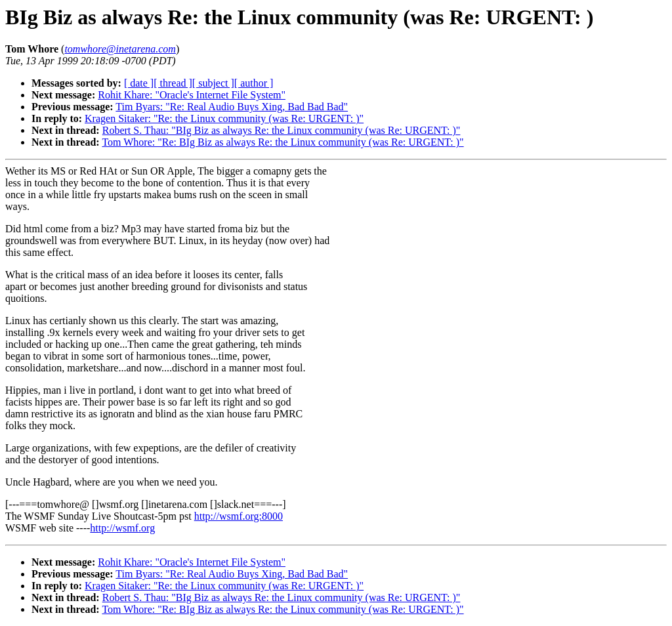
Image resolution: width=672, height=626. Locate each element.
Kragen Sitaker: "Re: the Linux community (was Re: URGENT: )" (224, 118)
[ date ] (139, 83)
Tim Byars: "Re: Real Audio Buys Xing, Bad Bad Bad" (232, 107)
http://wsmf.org (122, 528)
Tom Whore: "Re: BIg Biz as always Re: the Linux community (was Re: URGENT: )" (283, 142)
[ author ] (254, 83)
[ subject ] (213, 83)
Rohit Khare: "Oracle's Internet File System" (192, 95)
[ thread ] (173, 83)
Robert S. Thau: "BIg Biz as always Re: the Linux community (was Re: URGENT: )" (282, 130)
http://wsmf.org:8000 (239, 516)
